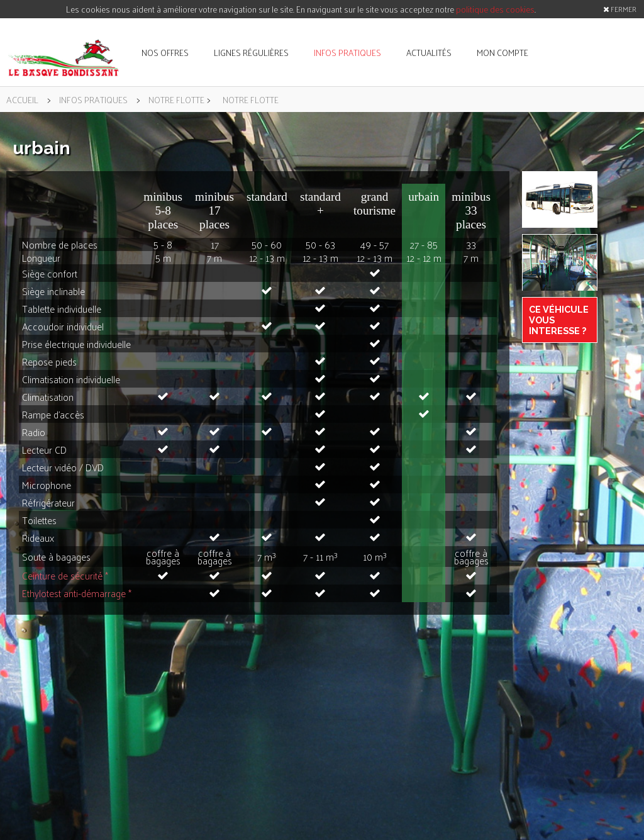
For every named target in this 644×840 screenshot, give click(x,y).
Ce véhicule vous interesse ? (559, 320)
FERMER (620, 9)
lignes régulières (251, 53)
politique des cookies (495, 9)
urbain (424, 197)
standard (267, 197)
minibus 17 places (214, 210)
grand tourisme (375, 204)
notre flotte (176, 99)
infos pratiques (347, 53)
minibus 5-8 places (163, 210)
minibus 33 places (471, 210)
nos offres (165, 53)
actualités (429, 53)
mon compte (502, 53)
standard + (320, 204)
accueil (22, 99)
